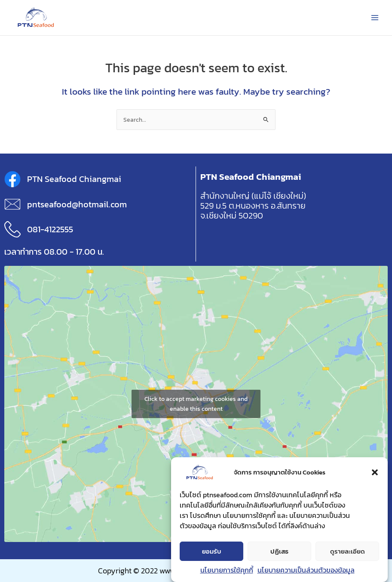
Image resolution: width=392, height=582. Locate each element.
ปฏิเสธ (279, 551)
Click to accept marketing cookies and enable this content (196, 404)
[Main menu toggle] (375, 17)
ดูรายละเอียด (348, 551)
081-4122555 (50, 229)
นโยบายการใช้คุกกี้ (227, 570)
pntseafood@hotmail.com (77, 204)
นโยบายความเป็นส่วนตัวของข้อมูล (306, 570)
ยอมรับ (212, 551)
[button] (375, 472)
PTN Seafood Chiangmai (74, 179)
